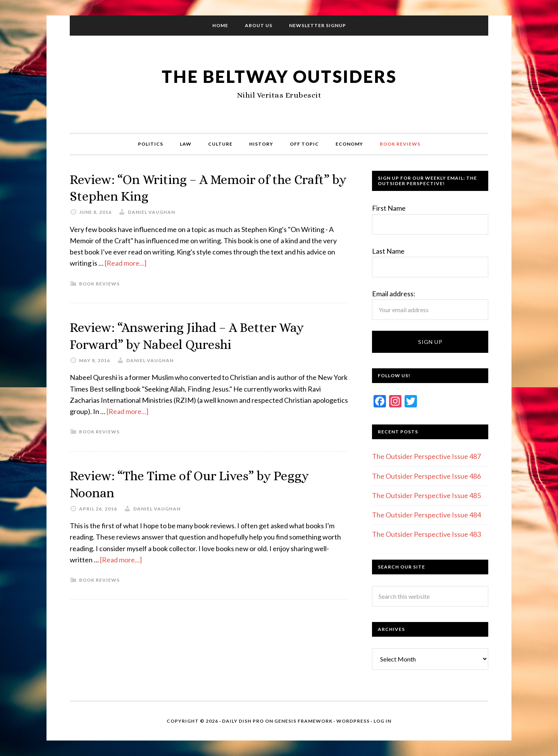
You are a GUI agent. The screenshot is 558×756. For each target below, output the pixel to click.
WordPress (353, 721)
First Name (389, 208)
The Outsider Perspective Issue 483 (426, 534)
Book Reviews (99, 283)
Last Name (388, 251)
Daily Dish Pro (243, 721)
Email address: (394, 294)
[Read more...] (126, 263)
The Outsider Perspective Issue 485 (426, 495)
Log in (382, 721)
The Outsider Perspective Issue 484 (426, 515)
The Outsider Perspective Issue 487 (426, 456)
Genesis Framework (303, 721)
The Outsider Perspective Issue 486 (426, 476)
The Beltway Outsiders (279, 76)
